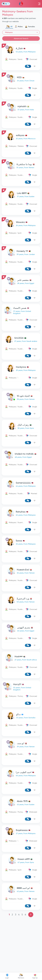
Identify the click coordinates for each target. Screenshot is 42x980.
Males (19, 27)
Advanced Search (21, 38)
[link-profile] (21, 50)
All (9, 27)
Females (30, 27)
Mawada (21, 4)
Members (21, 976)
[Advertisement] (21, 412)
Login (7, 976)
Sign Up (35, 976)
